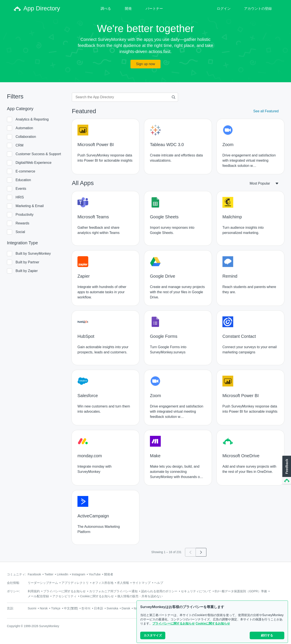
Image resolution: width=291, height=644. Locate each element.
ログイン (224, 9)
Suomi (32, 608)
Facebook (34, 574)
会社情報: (13, 583)
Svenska (112, 608)
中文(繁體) (71, 608)
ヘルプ (159, 583)
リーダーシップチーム (43, 583)
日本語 (98, 608)
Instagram (79, 574)
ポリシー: (13, 591)
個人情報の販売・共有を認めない (140, 596)
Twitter (49, 574)
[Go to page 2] (201, 552)
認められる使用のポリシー (159, 591)
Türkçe (56, 608)
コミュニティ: (16, 574)
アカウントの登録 (258, 9)
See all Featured (266, 111)
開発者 (109, 574)
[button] (286, 470)
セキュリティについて (196, 591)
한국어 (86, 608)
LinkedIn (63, 574)
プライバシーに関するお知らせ (174, 625)
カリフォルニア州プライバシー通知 (113, 591)
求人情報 (123, 583)
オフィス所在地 (103, 583)
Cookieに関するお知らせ (213, 625)
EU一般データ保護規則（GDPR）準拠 (241, 591)
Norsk (44, 608)
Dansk (126, 608)
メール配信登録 (38, 596)
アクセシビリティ (64, 596)
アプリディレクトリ (75, 583)
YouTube (95, 574)
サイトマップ (141, 583)
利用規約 (34, 591)
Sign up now (145, 64)
